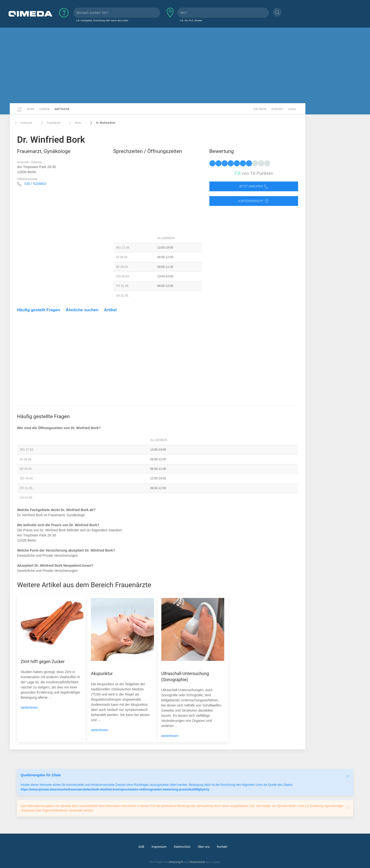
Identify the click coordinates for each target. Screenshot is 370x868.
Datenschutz (182, 847)
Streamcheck (197, 862)
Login (292, 109)
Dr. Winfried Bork (102, 123)
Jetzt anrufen (254, 187)
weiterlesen (29, 707)
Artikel (110, 310)
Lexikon (44, 109)
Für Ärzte (260, 109)
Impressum (159, 847)
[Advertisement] (185, 65)
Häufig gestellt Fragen (39, 310)
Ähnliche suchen (82, 310)
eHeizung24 (176, 862)
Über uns (204, 847)
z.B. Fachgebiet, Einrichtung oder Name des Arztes (102, 20)
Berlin (74, 123)
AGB (141, 847)
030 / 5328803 (35, 184)
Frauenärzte (50, 123)
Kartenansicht (254, 201)
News (30, 109)
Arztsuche (62, 109)
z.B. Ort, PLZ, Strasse (191, 20)
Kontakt (277, 109)
